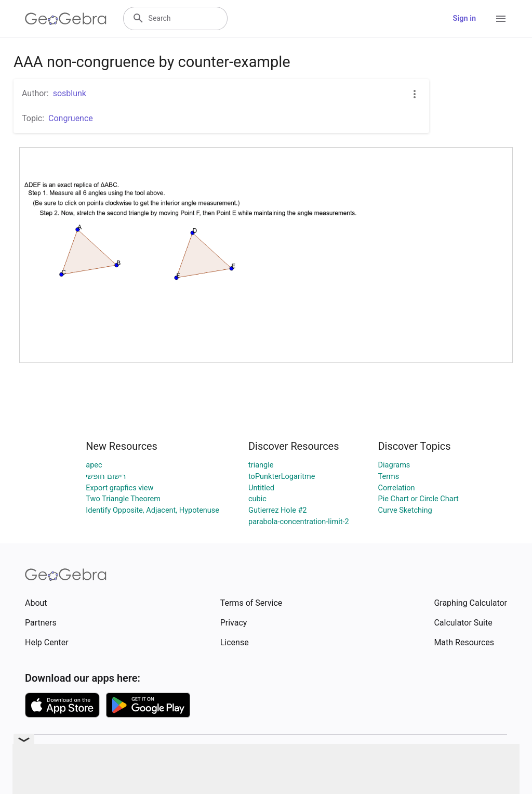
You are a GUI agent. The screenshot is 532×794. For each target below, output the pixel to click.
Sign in (464, 18)
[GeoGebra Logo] (66, 19)
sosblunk (70, 93)
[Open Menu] (501, 19)
